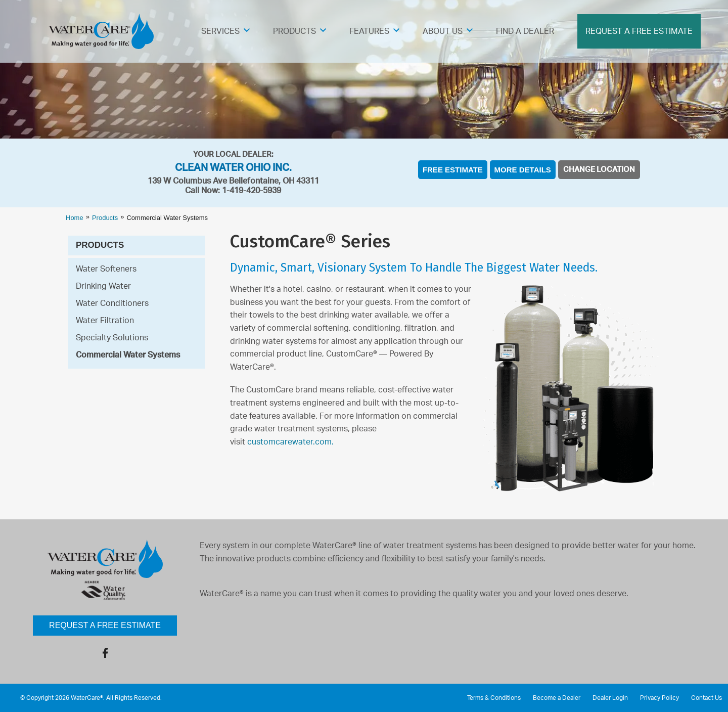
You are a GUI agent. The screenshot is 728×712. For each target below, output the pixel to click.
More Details (523, 170)
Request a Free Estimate (105, 625)
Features (369, 31)
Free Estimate (453, 170)
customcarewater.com (289, 442)
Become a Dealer (557, 698)
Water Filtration (105, 321)
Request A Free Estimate (639, 31)
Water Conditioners (112, 303)
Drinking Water (103, 286)
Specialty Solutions (112, 338)
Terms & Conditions (494, 698)
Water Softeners (106, 269)
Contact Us (707, 698)
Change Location (599, 170)
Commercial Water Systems (128, 355)
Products (294, 31)
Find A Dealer (525, 31)
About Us (443, 31)
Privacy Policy (659, 698)
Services (220, 31)
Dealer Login (610, 698)
